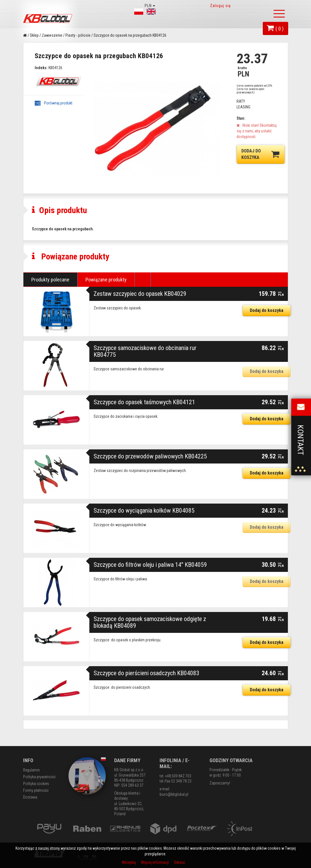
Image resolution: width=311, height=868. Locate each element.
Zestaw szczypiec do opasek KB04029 (140, 294)
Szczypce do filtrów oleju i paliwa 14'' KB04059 (150, 565)
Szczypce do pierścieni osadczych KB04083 (146, 673)
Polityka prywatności (39, 777)
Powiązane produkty (106, 280)
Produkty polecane (50, 280)
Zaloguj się (221, 6)
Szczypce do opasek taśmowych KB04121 (144, 402)
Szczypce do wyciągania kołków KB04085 (144, 510)
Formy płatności (36, 790)
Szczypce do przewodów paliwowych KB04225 (150, 456)
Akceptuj (129, 862)
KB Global (48, 18)
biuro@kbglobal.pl (174, 794)
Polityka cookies (36, 784)
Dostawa (30, 797)
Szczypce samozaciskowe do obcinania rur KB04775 (145, 351)
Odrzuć (179, 862)
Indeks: (41, 68)
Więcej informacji (155, 862)
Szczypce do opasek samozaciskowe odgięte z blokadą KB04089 (150, 622)
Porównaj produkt (54, 103)
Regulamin (31, 770)
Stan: (241, 118)
